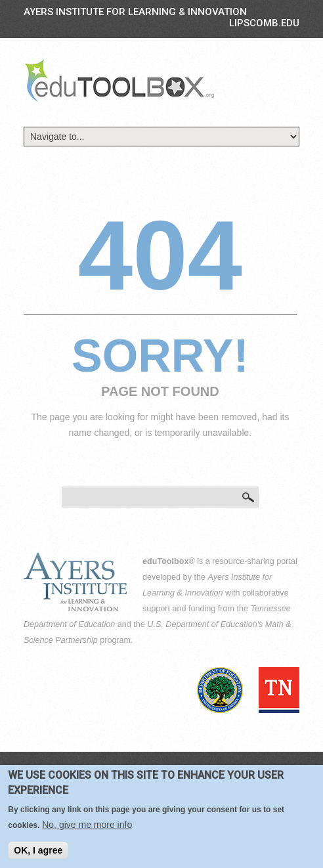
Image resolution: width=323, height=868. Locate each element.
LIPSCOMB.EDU (264, 23)
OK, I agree (38, 854)
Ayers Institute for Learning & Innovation (135, 12)
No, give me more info (87, 829)
